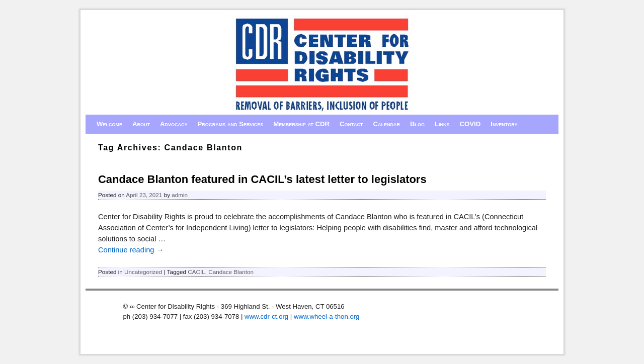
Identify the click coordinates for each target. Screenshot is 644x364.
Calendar (386, 124)
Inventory (504, 124)
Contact (351, 124)
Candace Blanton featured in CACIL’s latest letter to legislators (262, 179)
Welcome (109, 124)
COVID (470, 124)
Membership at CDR (301, 124)
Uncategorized (143, 272)
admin (180, 195)
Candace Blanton (231, 272)
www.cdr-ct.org (266, 316)
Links (442, 124)
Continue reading (131, 250)
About (141, 124)
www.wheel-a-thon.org (327, 316)
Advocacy (174, 124)
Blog (417, 124)
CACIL (196, 272)
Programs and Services (231, 124)
